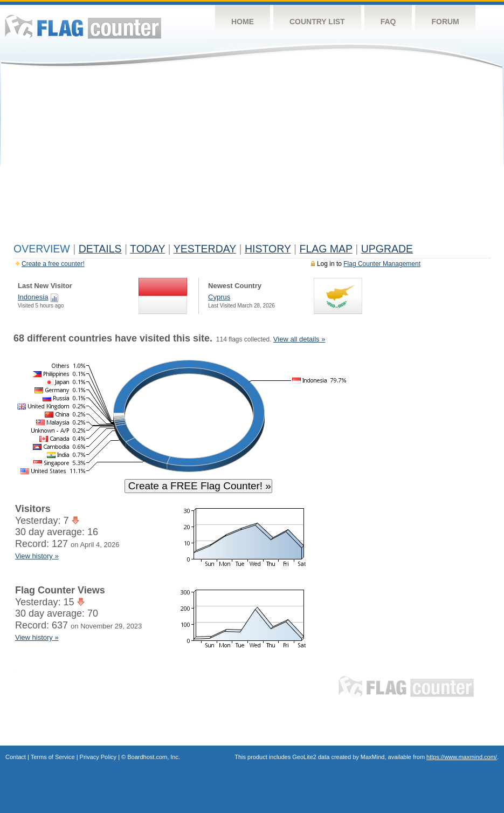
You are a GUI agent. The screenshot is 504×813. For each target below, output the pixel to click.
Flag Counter (83, 27)
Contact (16, 757)
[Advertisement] (252, 158)
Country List (317, 22)
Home (243, 22)
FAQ (388, 22)
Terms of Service (53, 757)
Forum (445, 22)
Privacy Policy (98, 757)
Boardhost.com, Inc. (154, 757)
